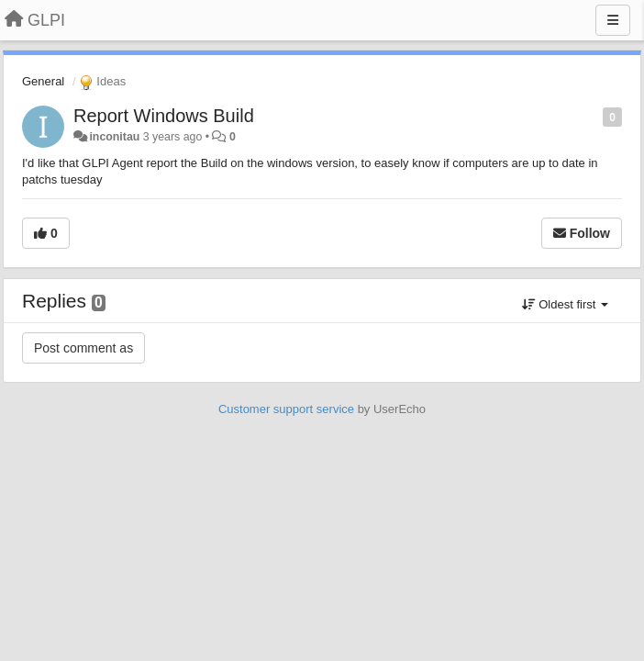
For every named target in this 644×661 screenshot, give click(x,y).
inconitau (114, 137)
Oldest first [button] (565, 304)
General (43, 81)
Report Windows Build (164, 116)
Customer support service (286, 409)
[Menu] (613, 20)
